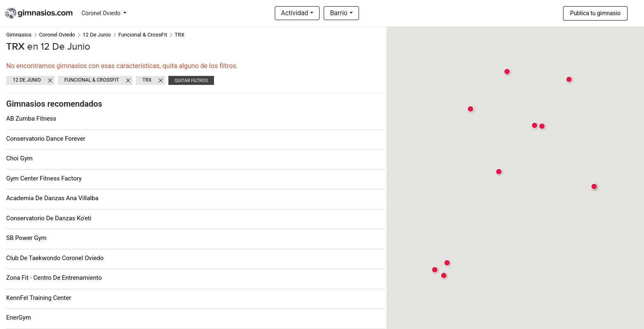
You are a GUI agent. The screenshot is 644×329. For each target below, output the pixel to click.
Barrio (339, 13)
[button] (595, 187)
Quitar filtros (191, 81)
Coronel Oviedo (102, 13)
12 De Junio (97, 35)
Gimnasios (19, 35)
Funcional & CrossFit (143, 35)
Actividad (294, 13)
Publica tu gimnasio (595, 13)
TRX (147, 80)
